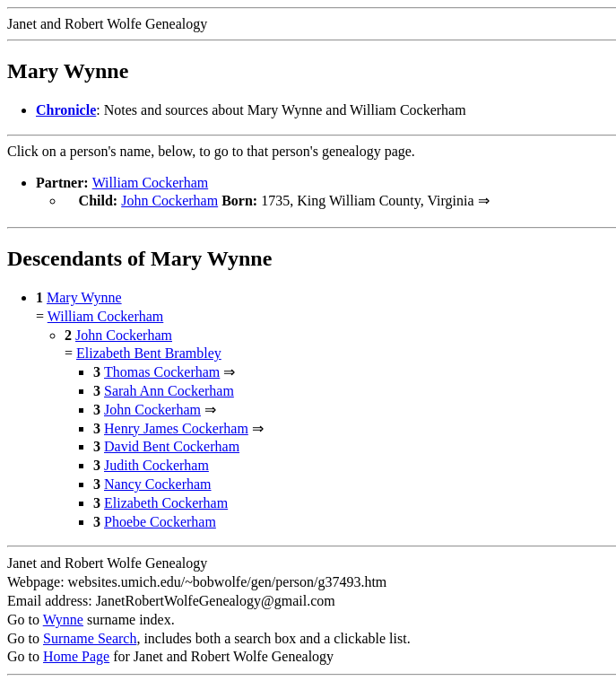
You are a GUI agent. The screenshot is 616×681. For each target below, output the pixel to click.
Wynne (63, 618)
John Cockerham (169, 201)
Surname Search (90, 637)
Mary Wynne (84, 296)
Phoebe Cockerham (160, 520)
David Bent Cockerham (172, 445)
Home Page (76, 655)
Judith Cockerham (156, 463)
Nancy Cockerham (158, 482)
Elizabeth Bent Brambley (149, 351)
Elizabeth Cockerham (166, 501)
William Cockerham (151, 183)
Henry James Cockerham (176, 427)
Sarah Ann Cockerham (169, 389)
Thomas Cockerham (162, 370)
